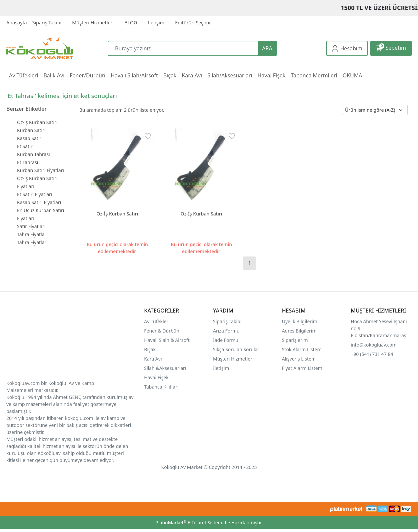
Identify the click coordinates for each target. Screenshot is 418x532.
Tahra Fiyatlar (32, 242)
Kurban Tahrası (33, 154)
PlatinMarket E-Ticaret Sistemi (189, 522)
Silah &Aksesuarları (165, 368)
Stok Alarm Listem (302, 349)
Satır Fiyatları (31, 226)
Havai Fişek (156, 377)
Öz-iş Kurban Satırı (37, 122)
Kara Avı (153, 359)
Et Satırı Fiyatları (35, 194)
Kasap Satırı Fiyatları (39, 202)
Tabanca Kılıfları (162, 387)
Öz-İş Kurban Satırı (117, 214)
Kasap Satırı (30, 138)
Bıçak (150, 349)
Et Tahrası (27, 162)
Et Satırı (25, 146)
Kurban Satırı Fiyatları (40, 170)
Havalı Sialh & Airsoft (167, 340)
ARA (267, 48)
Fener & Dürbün (162, 331)
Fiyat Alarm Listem (302, 368)
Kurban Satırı (31, 130)
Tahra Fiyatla (31, 234)
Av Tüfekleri (157, 321)
